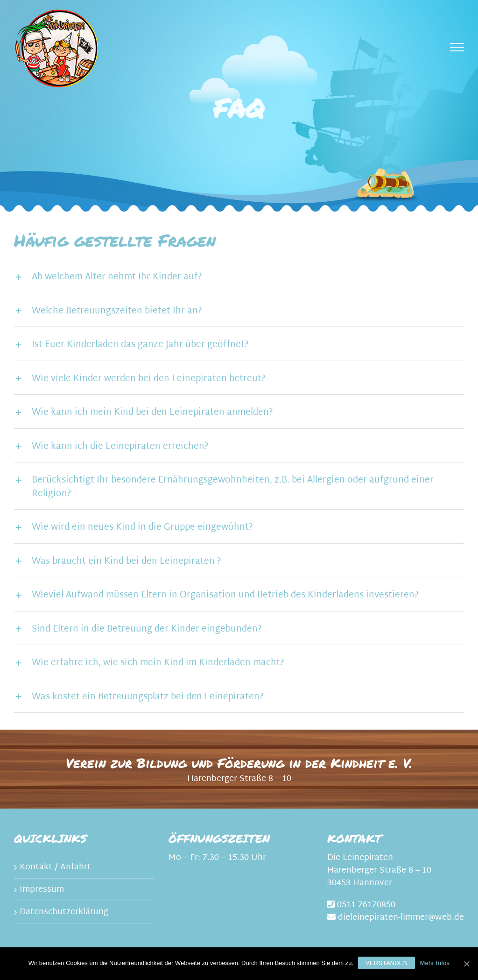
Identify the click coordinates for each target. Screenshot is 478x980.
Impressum (42, 890)
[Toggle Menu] (457, 47)
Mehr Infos (435, 963)
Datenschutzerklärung (64, 912)
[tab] (239, 276)
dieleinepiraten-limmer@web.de (401, 918)
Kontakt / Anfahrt (55, 867)
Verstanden (387, 963)
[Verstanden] (466, 964)
